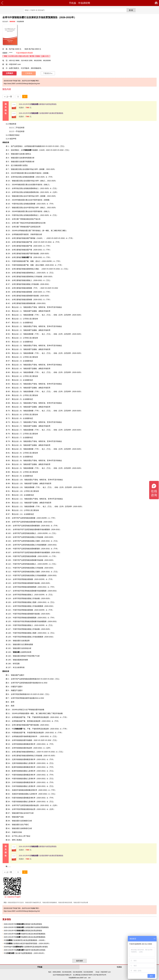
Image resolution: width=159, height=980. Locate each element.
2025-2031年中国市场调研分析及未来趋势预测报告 (25, 937)
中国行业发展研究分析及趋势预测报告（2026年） (25, 940)
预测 (42, 265)
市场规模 (31, 150)
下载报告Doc (48, 73)
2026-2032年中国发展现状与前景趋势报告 (38, 104)
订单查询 (29, 73)
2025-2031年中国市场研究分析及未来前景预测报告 (25, 934)
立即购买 (9, 73)
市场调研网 (84, 3)
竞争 (49, 307)
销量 (27, 798)
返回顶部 (79, 961)
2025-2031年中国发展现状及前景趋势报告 (23, 931)
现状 (37, 234)
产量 (27, 257)
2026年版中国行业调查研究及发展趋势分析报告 (26, 947)
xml (89, 978)
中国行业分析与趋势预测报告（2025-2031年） (25, 953)
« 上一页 (8, 97)
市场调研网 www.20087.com (78, 978)
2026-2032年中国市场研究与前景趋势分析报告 (25, 950)
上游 (18, 652)
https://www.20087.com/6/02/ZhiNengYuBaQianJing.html (22, 84)
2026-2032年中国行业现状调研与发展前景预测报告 (41, 113)
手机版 (73, 3)
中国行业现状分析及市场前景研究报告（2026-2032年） (27, 943)
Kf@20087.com (15, 64)
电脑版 (119, 967)
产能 (20, 729)
